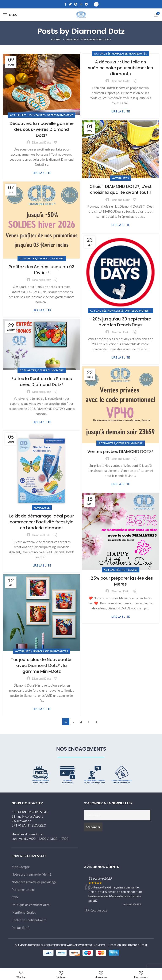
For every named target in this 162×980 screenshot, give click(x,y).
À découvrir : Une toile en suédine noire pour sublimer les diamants (120, 68)
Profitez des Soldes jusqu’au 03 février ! (42, 270)
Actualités (18, 115)
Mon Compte (21, 867)
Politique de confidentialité (31, 905)
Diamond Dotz (98, 31)
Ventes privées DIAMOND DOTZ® (120, 452)
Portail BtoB (21, 928)
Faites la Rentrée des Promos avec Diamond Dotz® (42, 382)
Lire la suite (42, 173)
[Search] (96, 4)
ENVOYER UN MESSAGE (29, 856)
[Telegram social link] (86, 4)
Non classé (120, 54)
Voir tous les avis (96, 910)
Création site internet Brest (128, 945)
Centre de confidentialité (29, 920)
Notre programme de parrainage (34, 882)
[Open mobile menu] (10, 15)
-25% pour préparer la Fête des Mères (121, 581)
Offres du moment (60, 115)
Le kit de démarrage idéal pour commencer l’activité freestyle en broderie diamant (42, 522)
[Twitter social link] (70, 4)
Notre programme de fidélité (31, 874)
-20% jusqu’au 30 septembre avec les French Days (120, 322)
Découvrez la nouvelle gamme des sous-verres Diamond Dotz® (42, 129)
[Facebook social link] (65, 4)
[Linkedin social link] (81, 4)
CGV (15, 897)
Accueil (56, 39)
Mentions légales (24, 912)
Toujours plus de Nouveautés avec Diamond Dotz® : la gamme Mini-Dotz (42, 665)
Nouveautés (37, 115)
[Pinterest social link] (76, 4)
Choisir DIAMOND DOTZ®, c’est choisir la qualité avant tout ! (121, 189)
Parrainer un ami (23, 890)
